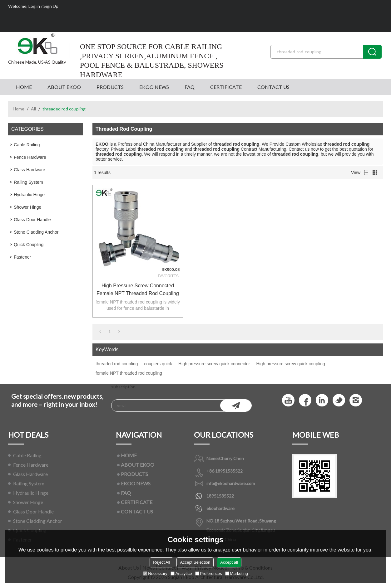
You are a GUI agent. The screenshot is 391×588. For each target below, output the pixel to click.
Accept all (229, 562)
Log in (34, 6)
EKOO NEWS (154, 87)
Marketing (237, 573)
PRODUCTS (110, 87)
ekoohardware (220, 508)
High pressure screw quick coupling (290, 364)
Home (19, 109)
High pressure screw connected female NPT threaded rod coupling (138, 289)
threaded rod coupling (117, 364)
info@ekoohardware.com (231, 483)
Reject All (161, 562)
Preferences (209, 573)
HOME (24, 87)
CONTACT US (273, 87)
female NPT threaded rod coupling (129, 373)
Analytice (181, 573)
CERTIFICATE (226, 87)
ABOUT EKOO (64, 87)
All (33, 109)
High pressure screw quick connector (214, 364)
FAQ (190, 87)
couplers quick (158, 364)
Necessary (155, 573)
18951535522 (220, 496)
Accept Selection (195, 562)
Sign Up (51, 6)
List (366, 173)
